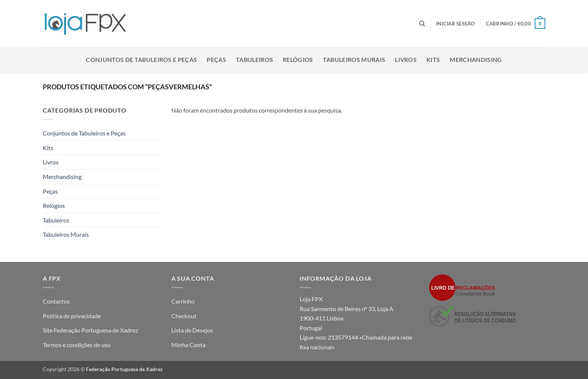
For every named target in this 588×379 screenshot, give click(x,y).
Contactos (56, 301)
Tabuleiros (254, 59)
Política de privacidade (72, 316)
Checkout (184, 316)
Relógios (298, 59)
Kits (433, 59)
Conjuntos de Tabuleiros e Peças (141, 59)
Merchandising (476, 59)
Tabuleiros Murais (354, 59)
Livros (406, 59)
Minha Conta (188, 345)
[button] (455, 24)
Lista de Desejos (192, 330)
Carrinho (183, 301)
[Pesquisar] (422, 24)
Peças (216, 59)
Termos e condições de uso (77, 345)
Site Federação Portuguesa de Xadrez (90, 330)
